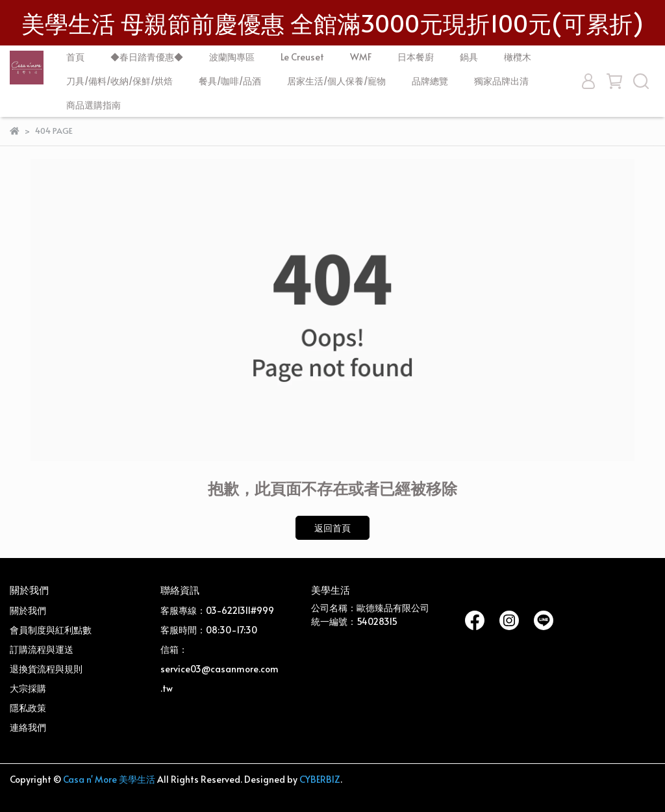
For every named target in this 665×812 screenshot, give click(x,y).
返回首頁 (332, 528)
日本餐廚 (416, 57)
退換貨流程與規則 (46, 669)
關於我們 (28, 610)
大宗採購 (28, 688)
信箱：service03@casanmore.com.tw (220, 669)
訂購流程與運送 (42, 649)
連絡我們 (28, 727)
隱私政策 (28, 708)
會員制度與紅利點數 (51, 630)
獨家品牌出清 (501, 81)
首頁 (75, 57)
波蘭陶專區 (232, 57)
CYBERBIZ (320, 779)
